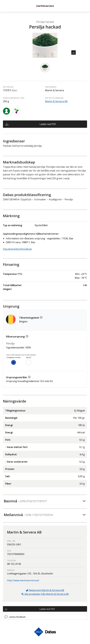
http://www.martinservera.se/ (23, 580)
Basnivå (25, 501)
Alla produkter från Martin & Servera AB (47, 594)
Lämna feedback (17, 617)
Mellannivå (28, 515)
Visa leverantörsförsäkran (17, 249)
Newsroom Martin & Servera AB (46, 590)
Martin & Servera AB (56, 101)
